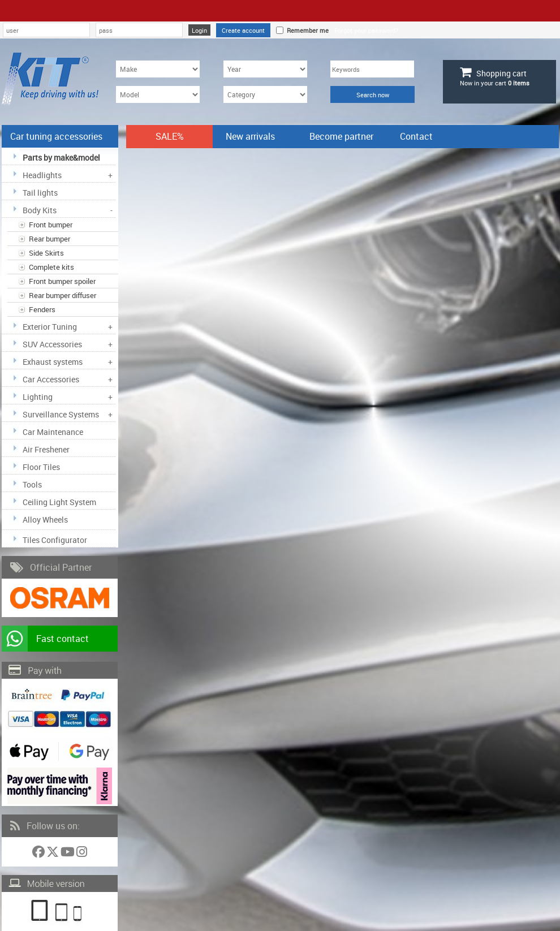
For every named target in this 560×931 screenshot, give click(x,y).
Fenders (42, 309)
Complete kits (51, 267)
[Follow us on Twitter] (53, 854)
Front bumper (51, 225)
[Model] (158, 94)
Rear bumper (49, 239)
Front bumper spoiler (62, 281)
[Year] (265, 69)
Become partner (341, 136)
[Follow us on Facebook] (39, 854)
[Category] (265, 94)
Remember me (306, 30)
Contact (416, 136)
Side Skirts (46, 253)
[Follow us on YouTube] (68, 854)
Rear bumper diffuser (63, 295)
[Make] (158, 69)
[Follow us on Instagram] (82, 854)
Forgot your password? (366, 30)
